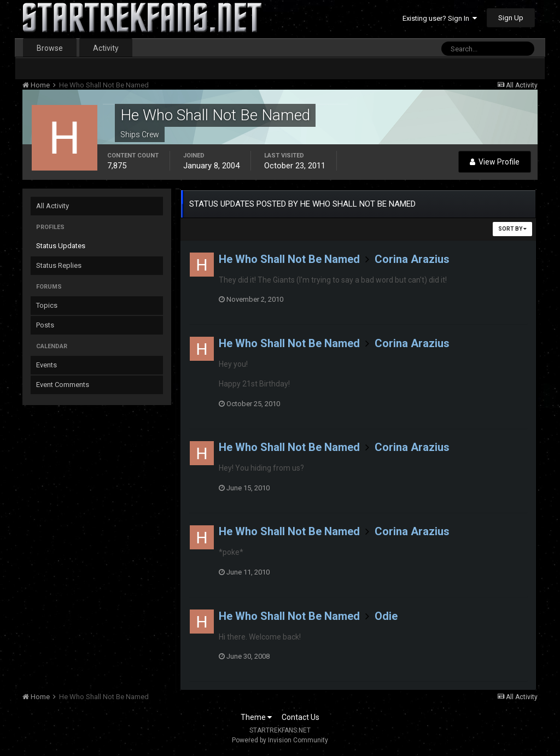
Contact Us (301, 717)
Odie (386, 616)
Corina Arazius (412, 259)
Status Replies (59, 265)
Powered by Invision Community (280, 740)
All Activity (52, 206)
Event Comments (63, 385)
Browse (50, 48)
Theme (256, 717)
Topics (47, 305)
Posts (45, 325)
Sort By (512, 229)
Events (46, 365)
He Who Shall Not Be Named (289, 259)
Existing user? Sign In (440, 18)
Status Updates (61, 246)
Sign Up (511, 18)
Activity (106, 48)
